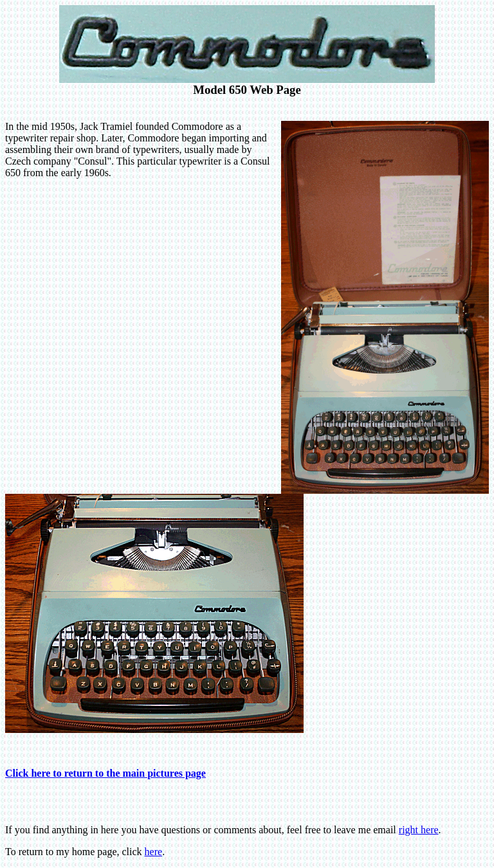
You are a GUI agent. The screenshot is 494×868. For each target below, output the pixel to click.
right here (419, 830)
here (154, 852)
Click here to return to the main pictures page (105, 773)
